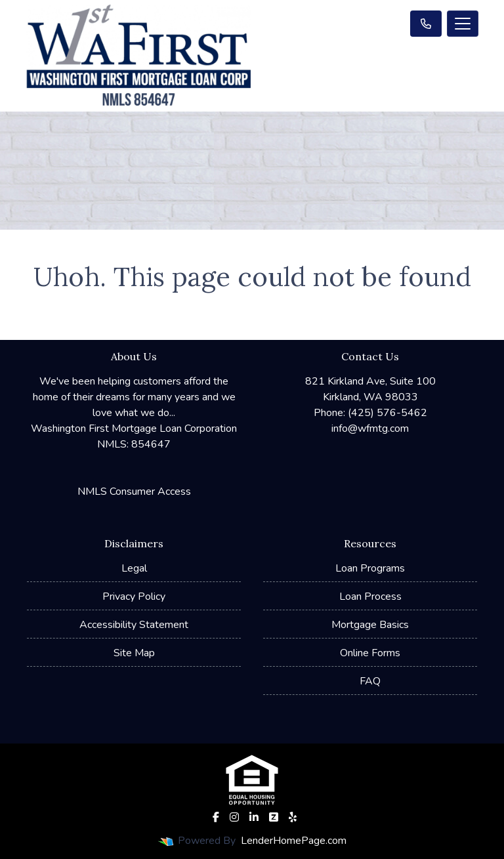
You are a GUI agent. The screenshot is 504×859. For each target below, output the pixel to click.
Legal (134, 568)
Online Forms (370, 653)
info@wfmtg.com (370, 429)
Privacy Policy (134, 597)
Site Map (134, 653)
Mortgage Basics (370, 625)
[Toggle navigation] (463, 24)
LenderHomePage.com (294, 841)
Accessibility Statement (134, 625)
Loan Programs (370, 568)
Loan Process (370, 597)
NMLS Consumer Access (134, 492)
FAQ (370, 681)
